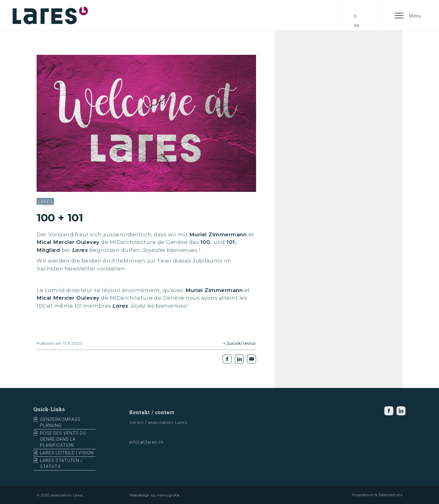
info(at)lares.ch (146, 445)
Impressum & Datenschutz (378, 495)
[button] (408, 15)
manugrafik (168, 495)
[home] (50, 15)
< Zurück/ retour (240, 343)
